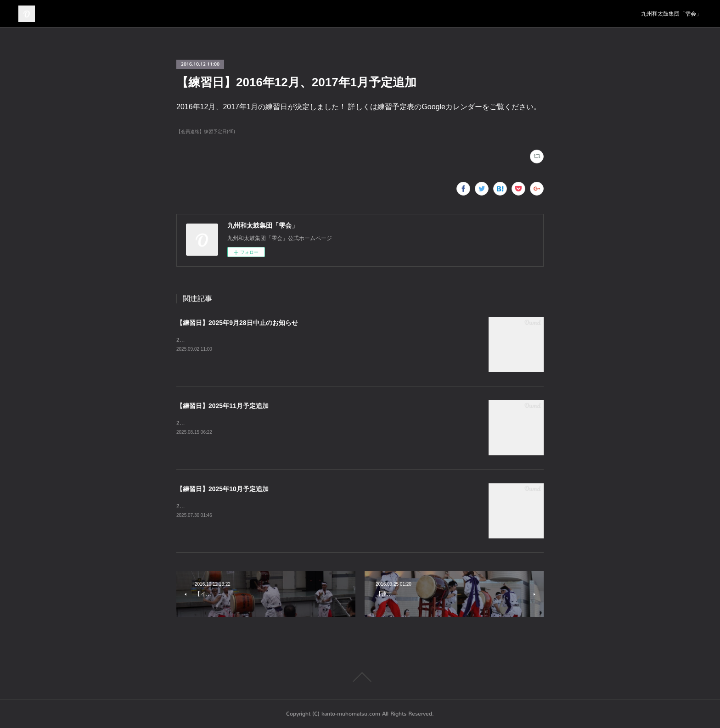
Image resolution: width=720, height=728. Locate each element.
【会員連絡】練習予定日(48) (206, 132)
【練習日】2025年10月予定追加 (222, 489)
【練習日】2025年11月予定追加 (222, 406)
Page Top (360, 677)
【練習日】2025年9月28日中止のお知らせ (237, 323)
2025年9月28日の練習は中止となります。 (228, 340)
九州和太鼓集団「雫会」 (671, 14)
